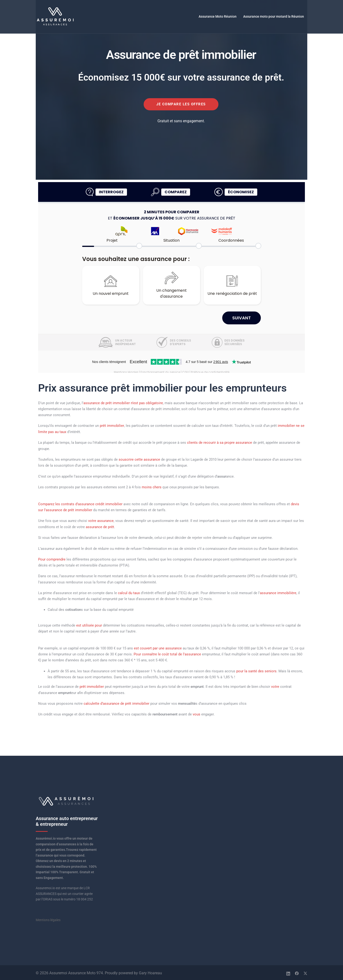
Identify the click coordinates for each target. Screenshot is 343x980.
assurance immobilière (278, 592)
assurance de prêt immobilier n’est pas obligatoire (123, 403)
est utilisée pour (89, 625)
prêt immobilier (112, 426)
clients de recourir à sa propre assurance (219, 443)
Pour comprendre (52, 559)
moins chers (152, 487)
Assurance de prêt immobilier (181, 54)
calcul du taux (129, 592)
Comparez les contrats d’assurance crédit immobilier (80, 504)
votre (275, 686)
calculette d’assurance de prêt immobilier (116, 702)
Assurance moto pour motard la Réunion (274, 16)
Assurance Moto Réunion (218, 16)
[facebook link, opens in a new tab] (297, 972)
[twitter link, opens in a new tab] (305, 972)
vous (197, 713)
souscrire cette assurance (139, 459)
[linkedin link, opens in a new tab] (288, 972)
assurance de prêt (100, 526)
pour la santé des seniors (256, 670)
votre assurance (101, 520)
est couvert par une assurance (158, 647)
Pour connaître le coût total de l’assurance (167, 653)
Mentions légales (48, 919)
